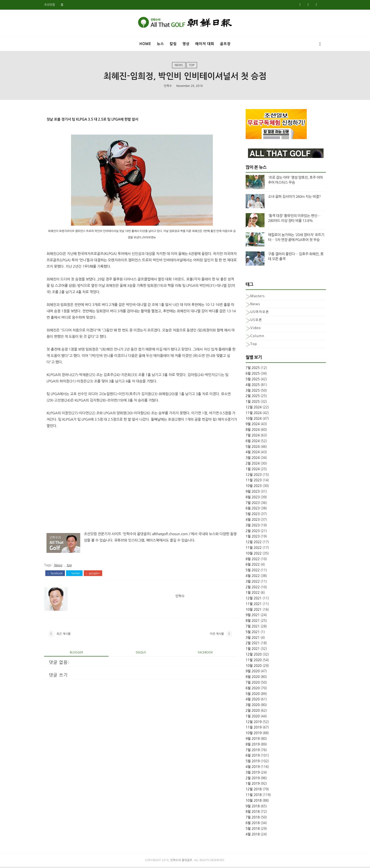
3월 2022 (250, 582)
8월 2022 (250, 560)
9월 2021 (250, 616)
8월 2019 (250, 745)
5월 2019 (250, 762)
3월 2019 (250, 773)
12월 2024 (251, 408)
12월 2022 (251, 543)
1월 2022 (250, 594)
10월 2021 (251, 610)
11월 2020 (251, 661)
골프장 (225, 44)
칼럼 (173, 44)
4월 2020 (250, 700)
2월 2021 (250, 644)
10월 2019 (251, 734)
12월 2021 (251, 599)
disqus (140, 654)
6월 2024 (250, 442)
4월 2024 (250, 453)
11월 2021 (251, 605)
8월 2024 (250, 431)
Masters (255, 297)
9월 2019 (250, 740)
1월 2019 (250, 785)
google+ (96, 574)
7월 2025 (250, 369)
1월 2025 (250, 403)
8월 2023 (250, 498)
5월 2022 (250, 571)
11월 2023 (251, 481)
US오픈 (253, 321)
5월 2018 (250, 830)
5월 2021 (250, 633)
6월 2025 (250, 375)
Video (253, 329)
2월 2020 (250, 712)
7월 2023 (250, 504)
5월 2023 (250, 515)
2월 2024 (250, 464)
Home (145, 44)
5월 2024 (250, 448)
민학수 (168, 86)
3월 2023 (250, 526)
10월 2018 (251, 801)
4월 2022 (250, 577)
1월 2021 (250, 650)
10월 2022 (251, 554)
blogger (78, 654)
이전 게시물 (212, 635)
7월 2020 (250, 684)
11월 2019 (251, 728)
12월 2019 (251, 723)
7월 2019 (250, 751)
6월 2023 (250, 509)
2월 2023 (250, 532)
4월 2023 (250, 521)
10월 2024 (251, 419)
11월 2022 (251, 549)
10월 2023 (251, 487)
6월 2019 (250, 757)
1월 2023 (250, 538)
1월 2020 (250, 717)
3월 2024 (250, 459)
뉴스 (160, 44)
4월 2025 (250, 386)
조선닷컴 (52, 5)
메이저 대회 (205, 44)
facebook (58, 574)
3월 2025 (250, 391)
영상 (186, 44)
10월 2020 (251, 667)
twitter (77, 574)
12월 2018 (251, 790)
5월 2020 (250, 695)
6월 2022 (250, 566)
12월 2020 (251, 656)
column (255, 337)
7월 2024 (250, 436)
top (192, 66)
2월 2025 (250, 397)
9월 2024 (250, 425)
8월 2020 (250, 678)
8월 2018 (250, 813)
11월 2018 (251, 796)
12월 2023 (251, 476)
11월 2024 (251, 414)
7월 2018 (250, 818)
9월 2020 (250, 672)
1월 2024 (250, 470)
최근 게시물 (66, 635)
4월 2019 (250, 768)
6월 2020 (250, 689)
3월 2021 (250, 639)
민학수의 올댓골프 (181, 861)
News (179, 66)
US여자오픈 (257, 313)
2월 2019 (250, 779)
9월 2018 (250, 807)
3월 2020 (250, 706)
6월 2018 (250, 824)
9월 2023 (250, 492)
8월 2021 (250, 622)
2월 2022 (250, 588)
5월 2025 (250, 380)
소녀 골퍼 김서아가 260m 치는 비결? (292, 198)
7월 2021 (250, 627)
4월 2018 (250, 835)
